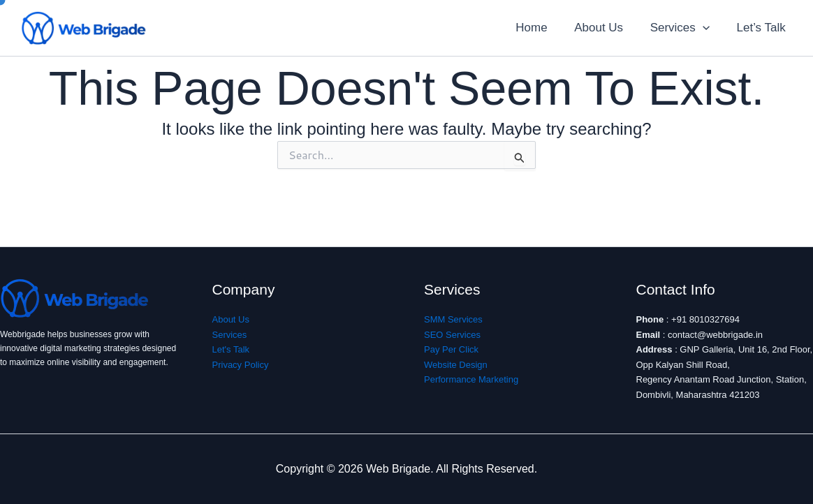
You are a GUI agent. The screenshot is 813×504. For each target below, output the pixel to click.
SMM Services (453, 319)
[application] (708, 28)
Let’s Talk (763, 28)
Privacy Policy (241, 365)
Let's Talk (231, 349)
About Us (606, 28)
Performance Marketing (471, 379)
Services (684, 28)
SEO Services (452, 335)
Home (542, 28)
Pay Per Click (451, 349)
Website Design (456, 365)
